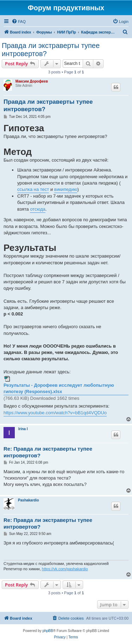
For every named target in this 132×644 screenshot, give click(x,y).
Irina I (23, 429)
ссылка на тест (33, 189)
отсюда (38, 209)
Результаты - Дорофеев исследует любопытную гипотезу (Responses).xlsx (59, 388)
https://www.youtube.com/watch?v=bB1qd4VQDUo (55, 413)
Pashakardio (28, 500)
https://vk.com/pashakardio (65, 569)
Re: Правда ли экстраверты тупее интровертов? (48, 452)
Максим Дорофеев (32, 81)
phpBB (48, 631)
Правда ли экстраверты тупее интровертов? (51, 50)
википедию (66, 189)
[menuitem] (19, 22)
